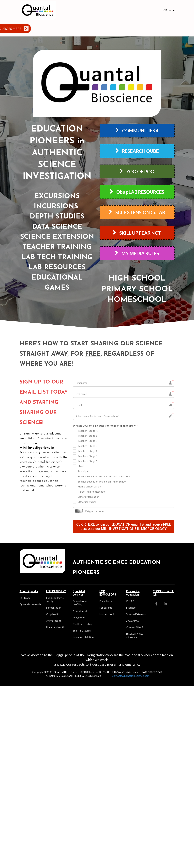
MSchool (131, 608)
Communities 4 (135, 627)
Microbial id (80, 611)
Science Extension (136, 614)
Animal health (54, 621)
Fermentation (54, 608)
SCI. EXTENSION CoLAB (137, 212)
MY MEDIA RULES (137, 253)
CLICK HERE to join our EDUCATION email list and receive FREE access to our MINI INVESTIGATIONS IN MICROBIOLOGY (124, 527)
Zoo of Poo (132, 621)
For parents (106, 608)
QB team (25, 598)
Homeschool (107, 614)
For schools (106, 601)
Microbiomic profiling (80, 603)
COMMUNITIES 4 (137, 131)
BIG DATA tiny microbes (135, 636)
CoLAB (130, 601)
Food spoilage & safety (55, 600)
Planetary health (55, 627)
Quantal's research (30, 605)
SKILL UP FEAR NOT (137, 233)
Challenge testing (83, 624)
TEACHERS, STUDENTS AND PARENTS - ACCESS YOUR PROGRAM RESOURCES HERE (103, 28)
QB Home (169, 10)
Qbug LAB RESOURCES (137, 192)
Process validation (83, 637)
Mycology (79, 618)
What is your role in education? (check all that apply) (106, 426)
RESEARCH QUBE (137, 151)
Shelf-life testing (82, 631)
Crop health (53, 614)
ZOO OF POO (137, 171)
